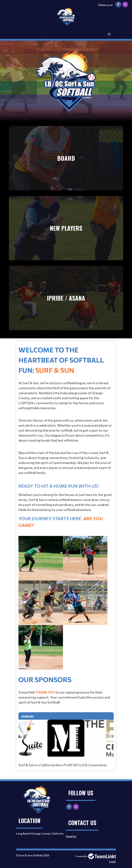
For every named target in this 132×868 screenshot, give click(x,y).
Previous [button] (25, 736)
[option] (66, 738)
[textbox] (66, 509)
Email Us (71, 836)
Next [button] (107, 736)
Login (113, 861)
